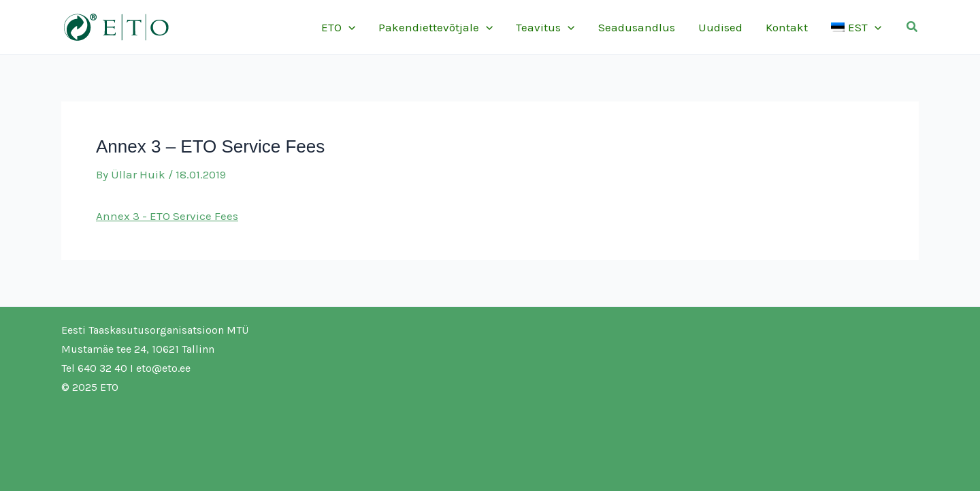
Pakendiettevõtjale (436, 27)
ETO (338, 27)
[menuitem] (856, 27)
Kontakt (787, 27)
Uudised (720, 27)
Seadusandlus (637, 27)
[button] (913, 27)
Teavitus (545, 27)
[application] (348, 27)
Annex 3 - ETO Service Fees (167, 216)
